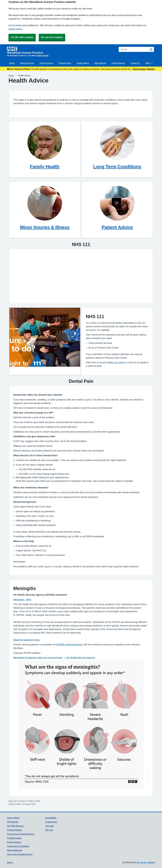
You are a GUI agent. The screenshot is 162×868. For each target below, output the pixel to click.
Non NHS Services (15, 826)
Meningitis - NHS (22, 600)
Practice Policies (14, 830)
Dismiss (151, 69)
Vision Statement (15, 850)
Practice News (65, 63)
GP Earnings (13, 822)
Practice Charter (14, 838)
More (149, 63)
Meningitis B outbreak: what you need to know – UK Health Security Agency (54, 658)
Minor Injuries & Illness (45, 227)
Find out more (139, 69)
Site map (49, 830)
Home (12, 63)
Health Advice (83, 63)
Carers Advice (13, 818)
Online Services (27, 63)
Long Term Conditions (117, 167)
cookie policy (15, 29)
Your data (49, 826)
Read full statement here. (27, 640)
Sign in (10, 862)
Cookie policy (51, 822)
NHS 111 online (116, 362)
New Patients (100, 63)
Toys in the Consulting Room (20, 854)
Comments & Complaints (18, 846)
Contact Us (135, 63)
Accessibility (51, 818)
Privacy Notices (14, 842)
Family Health (45, 167)
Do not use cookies (52, 37)
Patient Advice (117, 227)
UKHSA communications (69, 644)
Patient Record (118, 63)
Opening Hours (46, 63)
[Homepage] (61, 50)
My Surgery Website (146, 862)
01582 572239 (42, 56)
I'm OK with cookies (22, 37)
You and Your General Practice (21, 834)
